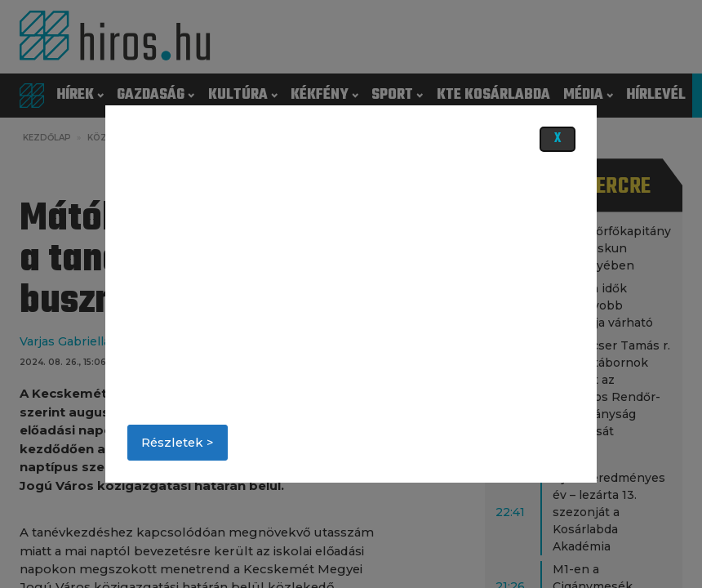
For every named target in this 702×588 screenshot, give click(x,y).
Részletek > (178, 443)
